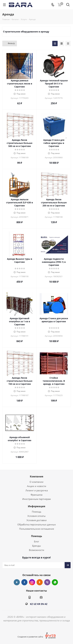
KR (39, 604)
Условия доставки (37, 520)
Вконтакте (17, 582)
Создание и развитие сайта (30, 637)
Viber (47, 582)
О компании (36, 482)
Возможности (37, 550)
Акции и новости (37, 486)
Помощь (37, 512)
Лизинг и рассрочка (37, 490)
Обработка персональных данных (37, 524)
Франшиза (36, 495)
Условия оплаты (36, 516)
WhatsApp (55, 582)
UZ (35, 604)
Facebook (24, 582)
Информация (36, 506)
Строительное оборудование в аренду (26, 31)
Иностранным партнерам (36, 499)
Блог (36, 541)
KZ (31, 604)
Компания (36, 476)
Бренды (36, 546)
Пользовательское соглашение (37, 529)
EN (42, 604)
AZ (46, 604)
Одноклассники (40, 582)
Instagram (32, 582)
